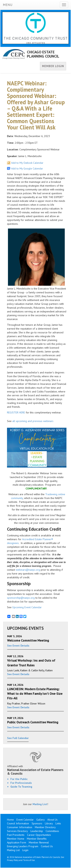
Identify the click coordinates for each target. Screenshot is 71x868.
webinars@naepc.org (28, 570)
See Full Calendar (18, 738)
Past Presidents (16, 835)
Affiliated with (35, 770)
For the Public (19, 779)
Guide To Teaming (21, 787)
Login (25, 850)
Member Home (16, 839)
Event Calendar (25, 820)
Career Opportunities (39, 835)
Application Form (17, 842)
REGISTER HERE (16, 412)
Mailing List (40, 804)
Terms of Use (29, 860)
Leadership (37, 831)
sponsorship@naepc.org (21, 598)
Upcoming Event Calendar (27, 607)
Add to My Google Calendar (27, 168)
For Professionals (21, 783)
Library (49, 823)
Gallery (41, 820)
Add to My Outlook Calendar (27, 163)
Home (10, 820)
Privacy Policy (13, 860)
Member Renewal (39, 842)
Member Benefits (37, 839)
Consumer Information (20, 827)
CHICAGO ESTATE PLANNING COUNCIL (43, 54)
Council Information (18, 823)
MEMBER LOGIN (53, 66)
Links (58, 823)
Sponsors (37, 823)
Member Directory (45, 827)
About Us (52, 820)
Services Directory (17, 831)
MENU (8, 5)
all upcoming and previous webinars (33, 421)
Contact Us (47, 846)
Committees (52, 831)
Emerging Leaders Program (23, 846)
